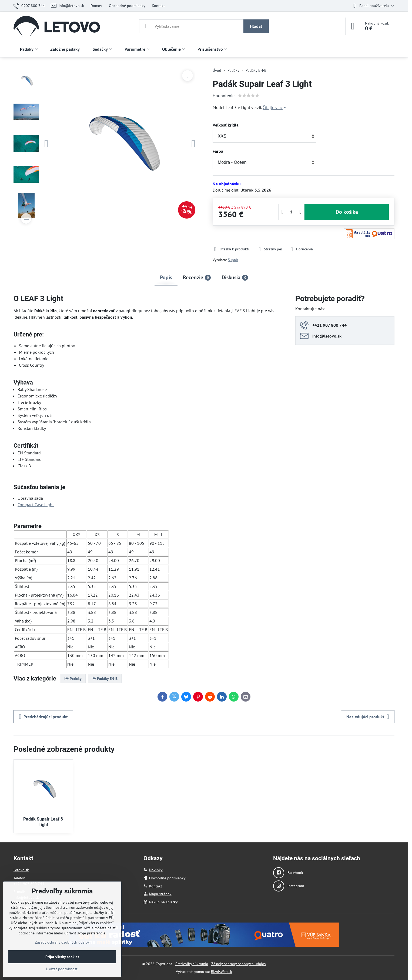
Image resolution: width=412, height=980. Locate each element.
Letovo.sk (21, 870)
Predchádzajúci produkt (43, 717)
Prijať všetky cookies (62, 957)
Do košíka (347, 212)
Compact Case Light (36, 505)
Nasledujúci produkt (368, 717)
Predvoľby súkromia (192, 964)
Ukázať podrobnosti (62, 969)
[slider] (249, 96)
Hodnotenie (224, 96)
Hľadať (256, 26)
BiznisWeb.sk (222, 972)
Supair (233, 260)
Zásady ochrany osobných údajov (239, 964)
